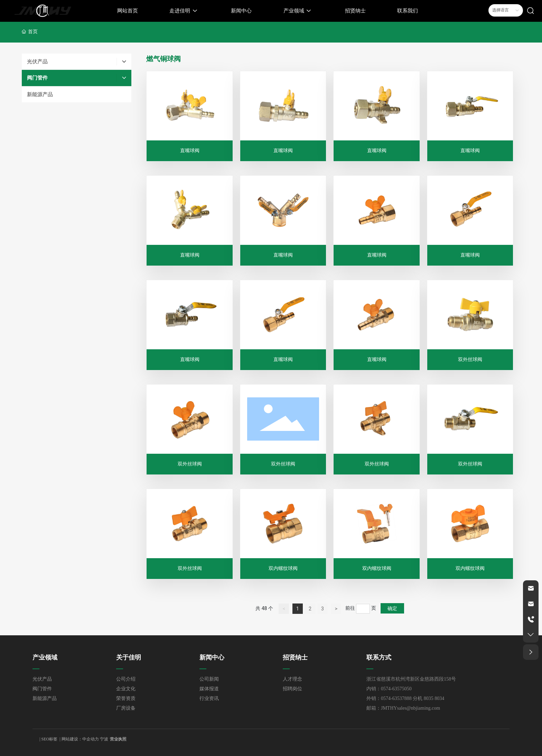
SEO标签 (49, 739)
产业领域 (45, 657)
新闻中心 (212, 657)
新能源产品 (45, 698)
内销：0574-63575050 (389, 689)
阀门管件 (42, 689)
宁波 (104, 739)
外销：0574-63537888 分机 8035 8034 (405, 698)
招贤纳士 (295, 657)
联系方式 (379, 657)
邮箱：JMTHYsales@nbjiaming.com (403, 708)
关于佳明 (129, 657)
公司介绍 (126, 679)
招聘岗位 (292, 689)
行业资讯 (209, 698)
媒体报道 (209, 689)
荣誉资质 (126, 698)
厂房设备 (126, 708)
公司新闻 (209, 679)
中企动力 (91, 739)
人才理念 (292, 679)
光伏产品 (42, 679)
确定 (392, 608)
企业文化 (126, 689)
